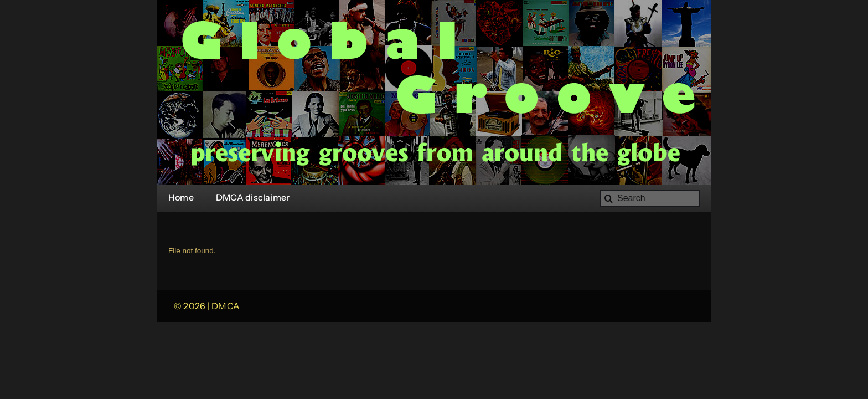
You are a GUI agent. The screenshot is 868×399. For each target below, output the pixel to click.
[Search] (650, 198)
